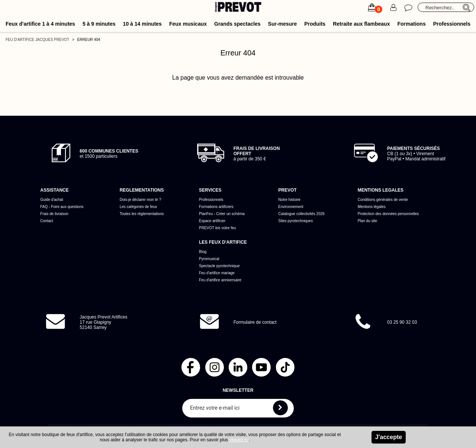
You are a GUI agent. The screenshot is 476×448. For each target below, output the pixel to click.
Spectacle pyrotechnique (219, 266)
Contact (46, 221)
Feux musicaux (188, 24)
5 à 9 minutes (99, 24)
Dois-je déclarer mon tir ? (141, 200)
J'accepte (389, 437)
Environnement (291, 207)
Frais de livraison (54, 214)
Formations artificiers (216, 207)
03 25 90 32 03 (402, 322)
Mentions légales (372, 207)
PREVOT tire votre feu (217, 228)
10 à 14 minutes (142, 24)
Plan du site (367, 221)
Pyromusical (209, 259)
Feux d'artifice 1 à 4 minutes (40, 24)
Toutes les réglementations (142, 214)
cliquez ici (239, 440)
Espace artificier (212, 221)
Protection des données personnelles (388, 214)
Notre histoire (289, 200)
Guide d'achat (52, 200)
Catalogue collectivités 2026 (301, 214)
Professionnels (452, 24)
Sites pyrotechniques (295, 221)
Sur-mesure (283, 24)
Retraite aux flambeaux (361, 24)
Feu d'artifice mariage (217, 273)
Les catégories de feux (139, 207)
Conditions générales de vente (383, 200)
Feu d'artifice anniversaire (220, 280)
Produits (315, 24)
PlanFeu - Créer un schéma (222, 214)
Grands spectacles (237, 24)
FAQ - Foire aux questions (62, 207)
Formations (411, 24)
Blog (203, 252)
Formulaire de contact (255, 322)
